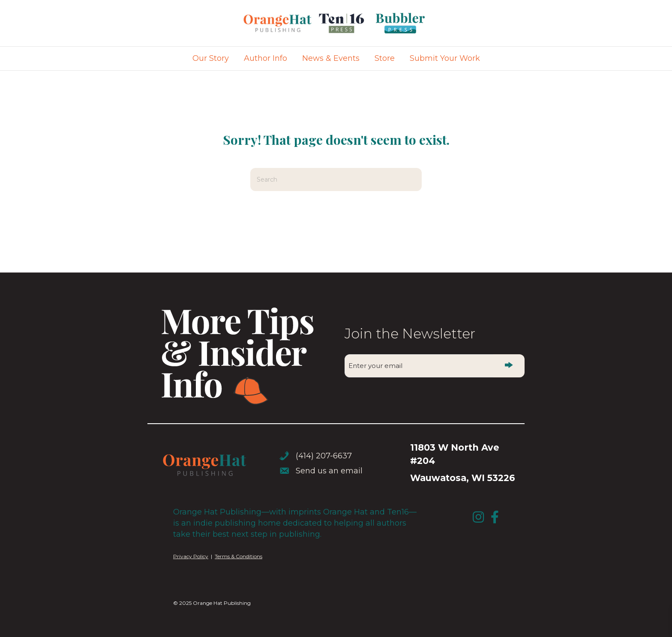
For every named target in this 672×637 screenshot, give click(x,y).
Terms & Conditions (238, 556)
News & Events (331, 58)
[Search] (336, 179)
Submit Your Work (445, 58)
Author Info (265, 58)
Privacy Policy (191, 556)
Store (385, 58)
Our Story (211, 58)
